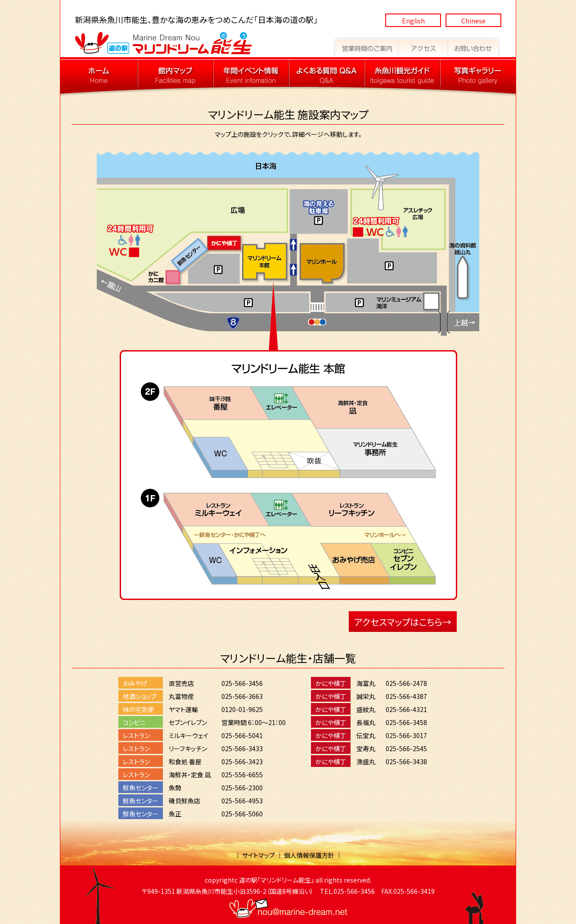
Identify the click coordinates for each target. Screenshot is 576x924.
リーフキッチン (188, 748)
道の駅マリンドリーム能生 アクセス (423, 47)
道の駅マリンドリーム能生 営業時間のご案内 (365, 47)
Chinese (473, 21)
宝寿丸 (366, 748)
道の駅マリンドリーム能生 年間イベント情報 (251, 73)
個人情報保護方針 (309, 855)
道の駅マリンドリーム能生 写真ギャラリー (478, 73)
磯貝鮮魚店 (184, 801)
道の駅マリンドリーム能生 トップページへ (99, 73)
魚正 (175, 814)
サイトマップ (259, 855)
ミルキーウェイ (189, 735)
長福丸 (366, 722)
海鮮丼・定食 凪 (190, 775)
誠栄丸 (366, 696)
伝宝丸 (366, 735)
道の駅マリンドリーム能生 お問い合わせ (475, 47)
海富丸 (366, 683)
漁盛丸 (366, 762)
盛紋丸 (366, 709)
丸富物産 (181, 696)
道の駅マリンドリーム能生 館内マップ (175, 73)
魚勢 (175, 788)
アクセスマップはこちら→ (403, 622)
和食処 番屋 (185, 762)
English (413, 21)
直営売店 (181, 683)
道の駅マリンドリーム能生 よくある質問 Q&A (327, 73)
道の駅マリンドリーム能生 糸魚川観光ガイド (402, 73)
